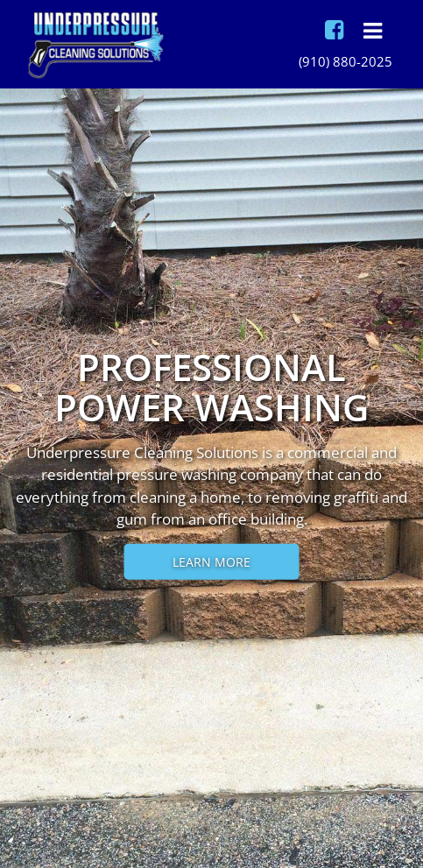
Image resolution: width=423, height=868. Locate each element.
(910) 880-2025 (345, 61)
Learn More (211, 561)
